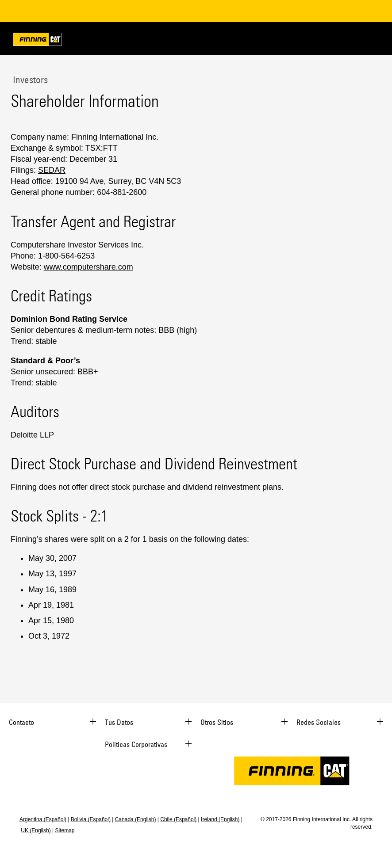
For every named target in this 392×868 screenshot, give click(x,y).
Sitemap (65, 830)
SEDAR (52, 170)
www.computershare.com (88, 267)
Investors (29, 80)
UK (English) (36, 830)
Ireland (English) (220, 819)
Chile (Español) (178, 819)
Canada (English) (136, 819)
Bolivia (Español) (91, 819)
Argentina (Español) (43, 819)
